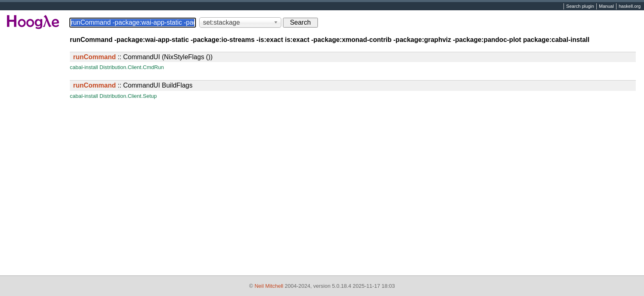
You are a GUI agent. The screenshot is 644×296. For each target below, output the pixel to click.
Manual (606, 7)
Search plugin (580, 7)
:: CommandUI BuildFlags (133, 85)
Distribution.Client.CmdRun (132, 67)
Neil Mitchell (269, 286)
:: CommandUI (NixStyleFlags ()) (143, 57)
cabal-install (84, 67)
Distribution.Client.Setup (128, 96)
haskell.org (629, 7)
